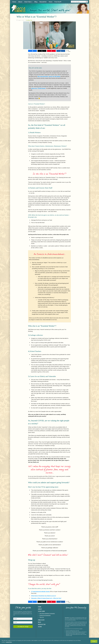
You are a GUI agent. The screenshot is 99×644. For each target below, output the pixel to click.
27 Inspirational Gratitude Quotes (40, 591)
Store (51, 2)
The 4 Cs (42, 617)
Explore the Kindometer (45, 615)
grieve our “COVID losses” (39, 88)
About (20, 2)
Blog (36, 2)
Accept (94, 641)
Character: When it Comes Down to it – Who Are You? (46, 598)
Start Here (28, 2)
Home (14, 2)
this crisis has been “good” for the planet (49, 76)
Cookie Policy (9, 642)
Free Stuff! (58, 2)
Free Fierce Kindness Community (47, 613)
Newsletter (43, 2)
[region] (49, 641)
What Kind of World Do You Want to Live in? (44, 596)
